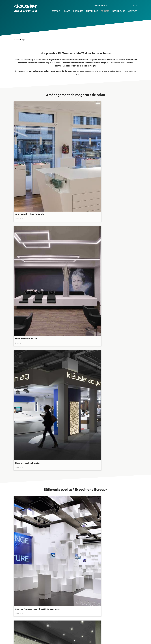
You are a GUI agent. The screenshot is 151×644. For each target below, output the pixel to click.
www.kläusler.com (104, 627)
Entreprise (92, 11)
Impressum (18, 642)
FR (136, 5)
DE (134, 5)
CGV (26, 642)
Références (18, 624)
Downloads (119, 11)
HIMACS (66, 11)
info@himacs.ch (103, 624)
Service (56, 11)
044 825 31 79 (102, 621)
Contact (133, 11)
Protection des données (38, 642)
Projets (105, 11)
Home (16, 39)
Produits (78, 11)
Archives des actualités (24, 628)
